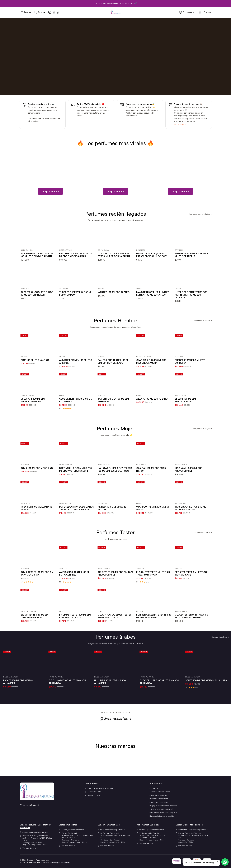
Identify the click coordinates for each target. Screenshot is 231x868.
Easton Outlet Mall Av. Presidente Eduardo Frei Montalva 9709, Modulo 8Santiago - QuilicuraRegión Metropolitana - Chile (76, 838)
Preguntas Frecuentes (159, 802)
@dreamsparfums (116, 733)
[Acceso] (187, 12)
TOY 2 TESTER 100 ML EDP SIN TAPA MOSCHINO (37, 588)
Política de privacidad (159, 799)
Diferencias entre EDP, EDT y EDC (164, 813)
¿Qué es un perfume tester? (161, 809)
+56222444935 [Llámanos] (93, 792)
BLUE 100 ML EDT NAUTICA (35, 375)
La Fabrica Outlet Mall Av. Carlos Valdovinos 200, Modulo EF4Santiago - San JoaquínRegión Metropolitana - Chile (114, 838)
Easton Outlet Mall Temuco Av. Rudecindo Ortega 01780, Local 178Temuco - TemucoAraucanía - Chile (192, 838)
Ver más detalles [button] (28, 848)
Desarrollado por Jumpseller (58, 862)
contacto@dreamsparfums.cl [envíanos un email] (99, 788)
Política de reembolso (159, 795)
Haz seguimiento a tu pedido (162, 816)
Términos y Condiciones (160, 792)
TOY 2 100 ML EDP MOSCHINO (37, 483)
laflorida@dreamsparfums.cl (150, 830)
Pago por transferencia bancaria (163, 806)
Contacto (154, 788)
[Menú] (26, 12)
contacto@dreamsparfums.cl (34, 832)
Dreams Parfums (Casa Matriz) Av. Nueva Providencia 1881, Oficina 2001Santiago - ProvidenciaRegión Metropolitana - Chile (36, 840)
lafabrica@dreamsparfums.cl (111, 830)
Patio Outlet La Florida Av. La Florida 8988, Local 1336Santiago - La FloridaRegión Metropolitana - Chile (151, 837)
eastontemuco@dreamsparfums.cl (192, 830)
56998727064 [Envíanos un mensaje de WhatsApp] (92, 795)
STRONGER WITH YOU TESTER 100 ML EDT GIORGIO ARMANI (37, 269)
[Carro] (205, 12)
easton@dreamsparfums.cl (72, 830)
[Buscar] (40, 12)
